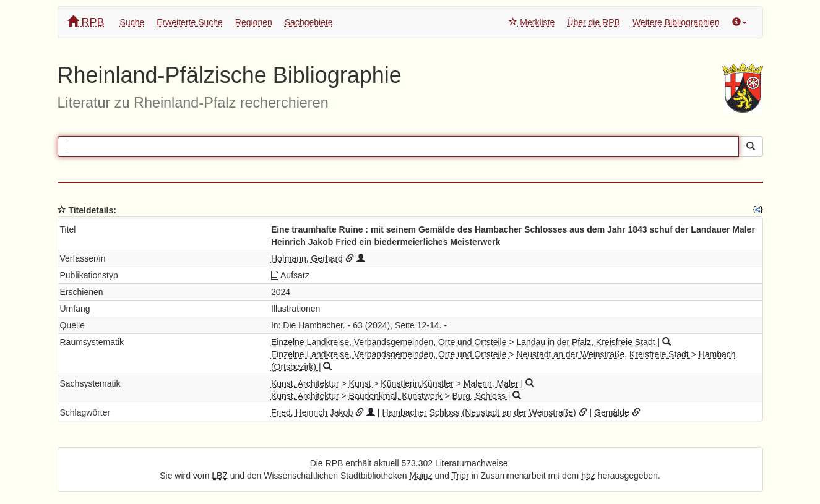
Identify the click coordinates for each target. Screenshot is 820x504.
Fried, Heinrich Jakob (312, 412)
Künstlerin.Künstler (418, 383)
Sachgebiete (309, 22)
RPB (86, 22)
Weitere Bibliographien (676, 22)
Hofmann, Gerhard (307, 258)
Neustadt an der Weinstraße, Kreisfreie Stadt (603, 354)
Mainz (421, 476)
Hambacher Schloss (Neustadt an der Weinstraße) (479, 412)
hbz (588, 476)
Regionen (254, 22)
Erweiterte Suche (190, 22)
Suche (132, 22)
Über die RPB (593, 22)
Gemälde (612, 412)
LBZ (220, 476)
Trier (460, 476)
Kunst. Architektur (306, 383)
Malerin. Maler (492, 383)
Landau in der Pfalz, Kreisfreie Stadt (587, 342)
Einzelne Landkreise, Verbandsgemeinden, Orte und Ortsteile (390, 342)
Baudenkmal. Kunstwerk (397, 396)
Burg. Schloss (480, 396)
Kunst (361, 383)
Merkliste (532, 22)
